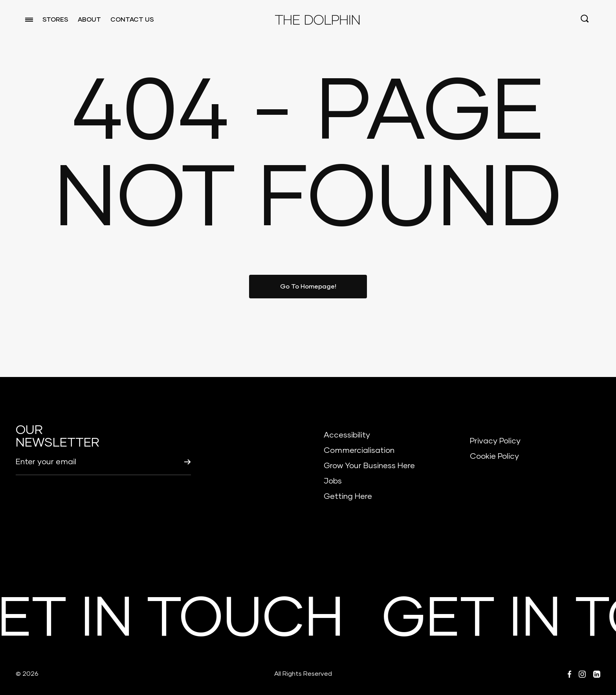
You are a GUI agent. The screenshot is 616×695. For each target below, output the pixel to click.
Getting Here (348, 496)
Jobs (333, 481)
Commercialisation (359, 450)
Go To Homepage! (308, 287)
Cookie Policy (494, 456)
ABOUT (89, 20)
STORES (55, 20)
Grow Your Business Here (369, 466)
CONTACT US (132, 20)
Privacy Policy (495, 441)
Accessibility (347, 435)
